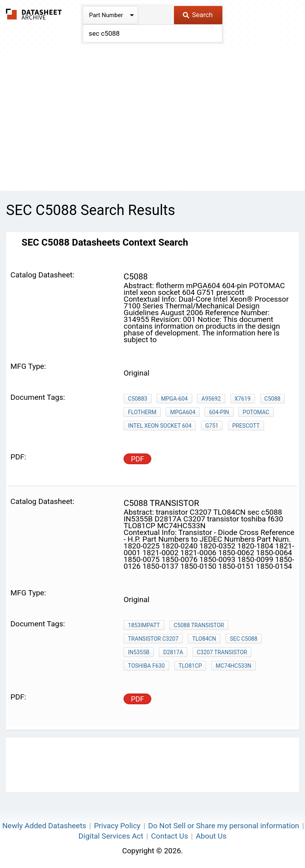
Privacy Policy (117, 826)
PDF (138, 459)
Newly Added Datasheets (44, 826)
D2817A (173, 652)
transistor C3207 (153, 639)
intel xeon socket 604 (160, 426)
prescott (246, 426)
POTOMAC (256, 412)
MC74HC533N (234, 666)
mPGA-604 (174, 399)
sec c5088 (244, 639)
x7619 (243, 399)
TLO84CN (204, 639)
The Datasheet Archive (34, 14)
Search (198, 15)
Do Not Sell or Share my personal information (224, 826)
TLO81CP (190, 666)
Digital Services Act (111, 836)
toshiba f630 (146, 666)
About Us (211, 836)
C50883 (137, 399)
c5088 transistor (199, 625)
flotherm (142, 412)
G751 (212, 426)
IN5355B (139, 652)
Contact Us (169, 836)
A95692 (211, 399)
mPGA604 (182, 412)
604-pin (219, 412)
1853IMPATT (144, 625)
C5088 (273, 399)
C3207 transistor (222, 652)
